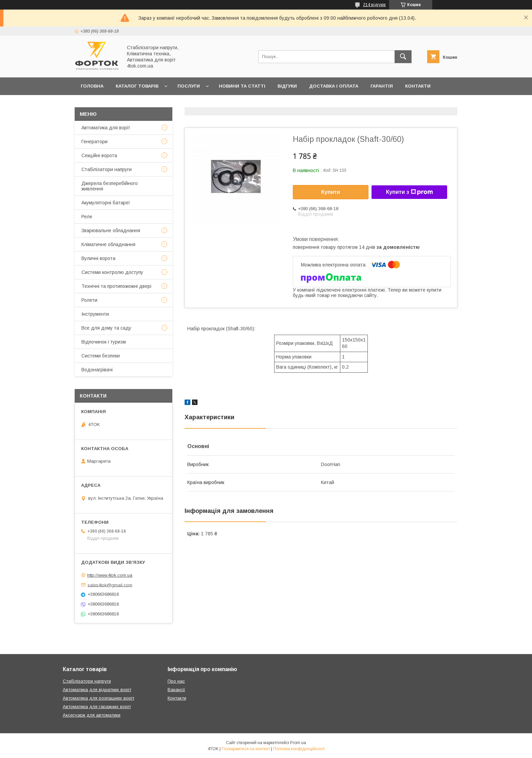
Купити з (409, 192)
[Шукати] (403, 57)
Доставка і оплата (334, 86)
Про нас (91, 104)
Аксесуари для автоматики (92, 715)
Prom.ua (298, 743)
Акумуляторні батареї (106, 203)
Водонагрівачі (97, 370)
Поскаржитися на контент (246, 749)
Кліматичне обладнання (108, 244)
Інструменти (95, 314)
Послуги (189, 86)
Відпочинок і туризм (104, 342)
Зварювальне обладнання (111, 230)
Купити (331, 192)
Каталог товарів (137, 86)
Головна (92, 86)
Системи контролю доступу (112, 272)
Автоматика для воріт (106, 128)
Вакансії (176, 690)
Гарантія (382, 86)
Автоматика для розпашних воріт (99, 698)
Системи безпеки (101, 356)
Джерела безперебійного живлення (110, 186)
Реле (87, 217)
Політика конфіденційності (299, 749)
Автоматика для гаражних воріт (97, 707)
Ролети (89, 300)
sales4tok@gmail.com (110, 585)
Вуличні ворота (98, 258)
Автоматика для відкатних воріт (97, 690)
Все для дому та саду (106, 328)
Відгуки (287, 86)
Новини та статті (242, 86)
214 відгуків (374, 5)
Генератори (94, 142)
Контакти (418, 86)
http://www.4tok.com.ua (110, 575)
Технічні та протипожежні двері (116, 286)
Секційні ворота (99, 155)
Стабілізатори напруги (107, 169)
